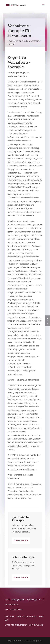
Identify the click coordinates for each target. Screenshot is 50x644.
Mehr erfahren (21, 541)
